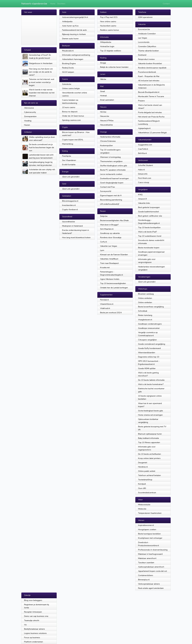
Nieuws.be (105, 116)
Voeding (28, 121)
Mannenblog (68, 144)
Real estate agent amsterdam (151, 588)
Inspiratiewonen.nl (146, 525)
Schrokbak (143, 311)
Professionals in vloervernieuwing (153, 550)
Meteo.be (142, 509)
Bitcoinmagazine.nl (70, 201)
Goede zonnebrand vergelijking (152, 344)
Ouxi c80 (142, 488)
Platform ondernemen (34, 642)
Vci (25, 625)
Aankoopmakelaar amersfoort (151, 567)
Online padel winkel (147, 471)
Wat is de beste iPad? (148, 232)
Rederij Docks (68, 68)
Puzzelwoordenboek (147, 72)
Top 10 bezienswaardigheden (113, 283)
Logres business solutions (35, 633)
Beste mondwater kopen (149, 248)
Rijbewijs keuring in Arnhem (74, 34)
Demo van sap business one (36, 616)
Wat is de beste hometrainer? (151, 384)
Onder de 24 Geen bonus (73, 116)
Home (53, 4)
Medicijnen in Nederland (72, 226)
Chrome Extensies (108, 141)
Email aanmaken (107, 100)
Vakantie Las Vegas (109, 246)
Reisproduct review (146, 59)
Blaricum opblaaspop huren (150, 434)
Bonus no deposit (70, 112)
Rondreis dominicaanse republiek (152, 68)
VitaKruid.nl (105, 308)
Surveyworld (106, 191)
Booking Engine (69, 63)
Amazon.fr (143, 199)
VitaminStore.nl (107, 304)
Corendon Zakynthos (147, 46)
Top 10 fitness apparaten (149, 442)
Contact (166, 4)
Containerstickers (146, 575)
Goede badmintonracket (148, 212)
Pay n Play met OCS (109, 17)
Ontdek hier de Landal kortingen (114, 288)
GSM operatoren (145, 17)
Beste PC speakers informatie (113, 170)
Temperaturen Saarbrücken (150, 513)
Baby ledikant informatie (149, 438)
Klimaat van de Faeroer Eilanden (114, 255)
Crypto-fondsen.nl (70, 209)
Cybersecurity (30, 112)
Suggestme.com (145, 145)
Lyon (102, 250)
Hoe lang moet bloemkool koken (76, 237)
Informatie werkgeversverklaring (76, 55)
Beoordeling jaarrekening (111, 200)
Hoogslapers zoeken (147, 529)
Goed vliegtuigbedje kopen (112, 183)
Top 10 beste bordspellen (149, 227)
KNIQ (140, 195)
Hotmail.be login (107, 46)
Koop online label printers (149, 458)
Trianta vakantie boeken (148, 51)
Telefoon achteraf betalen (149, 475)
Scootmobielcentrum (147, 493)
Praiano (141, 101)
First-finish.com (145, 178)
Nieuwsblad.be (106, 125)
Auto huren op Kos (70, 26)
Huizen (27, 125)
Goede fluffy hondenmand (149, 348)
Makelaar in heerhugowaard (150, 554)
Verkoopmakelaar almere (149, 584)
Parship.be (67, 156)
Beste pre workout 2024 (111, 313)
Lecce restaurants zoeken (111, 174)
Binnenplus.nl (144, 580)
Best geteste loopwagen (149, 207)
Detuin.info (143, 174)
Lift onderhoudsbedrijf (110, 204)
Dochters (61, 4)
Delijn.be (104, 216)
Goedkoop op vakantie (110, 233)
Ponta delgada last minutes (150, 112)
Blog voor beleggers (33, 600)
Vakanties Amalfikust (109, 259)
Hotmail (103, 96)
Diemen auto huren (70, 39)
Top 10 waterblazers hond (150, 236)
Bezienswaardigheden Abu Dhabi (114, 220)
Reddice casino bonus (110, 30)
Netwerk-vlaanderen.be (34, 4)
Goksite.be (67, 84)
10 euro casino (69, 107)
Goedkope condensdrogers (150, 324)
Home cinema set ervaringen (150, 415)
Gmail (103, 91)
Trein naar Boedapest (109, 263)
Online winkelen (145, 298)
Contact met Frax (108, 187)
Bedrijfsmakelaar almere (34, 629)
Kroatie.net (105, 267)
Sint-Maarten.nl (107, 229)
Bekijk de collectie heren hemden (114, 67)
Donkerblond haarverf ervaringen (114, 178)
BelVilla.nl (142, 153)
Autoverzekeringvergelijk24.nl (75, 17)
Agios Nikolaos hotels (110, 279)
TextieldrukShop (145, 480)
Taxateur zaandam (146, 563)
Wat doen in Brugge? (109, 225)
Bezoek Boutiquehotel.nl (149, 92)
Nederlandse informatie (110, 137)
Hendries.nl (143, 467)
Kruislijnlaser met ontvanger (150, 538)
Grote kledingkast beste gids (151, 411)
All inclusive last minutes (149, 81)
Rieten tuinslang (145, 315)
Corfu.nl (104, 242)
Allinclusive (29, 108)
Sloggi (103, 63)
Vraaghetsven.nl (145, 320)
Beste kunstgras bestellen (149, 534)
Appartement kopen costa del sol (153, 571)
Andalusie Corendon (147, 34)
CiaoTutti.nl (143, 149)
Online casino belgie (71, 88)
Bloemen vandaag (146, 294)
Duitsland (142, 55)
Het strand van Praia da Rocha (151, 117)
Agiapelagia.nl (144, 128)
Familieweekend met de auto (74, 30)
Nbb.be (103, 79)
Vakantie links (144, 203)
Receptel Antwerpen (33, 612)
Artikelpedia (67, 21)
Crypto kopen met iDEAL (73, 140)
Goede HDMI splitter (147, 368)
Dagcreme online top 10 (149, 357)
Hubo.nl (141, 170)
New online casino (108, 21)
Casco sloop (144, 182)
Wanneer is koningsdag (110, 157)
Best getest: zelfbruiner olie (150, 216)
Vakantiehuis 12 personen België (152, 133)
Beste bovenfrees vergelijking (151, 307)
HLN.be (103, 112)
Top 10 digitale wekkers (111, 51)
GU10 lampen (68, 72)
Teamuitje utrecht (32, 620)
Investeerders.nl (69, 205)
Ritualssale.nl (68, 51)
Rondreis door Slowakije (111, 237)
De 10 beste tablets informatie (151, 380)
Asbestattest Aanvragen (73, 59)
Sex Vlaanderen (69, 160)
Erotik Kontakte (69, 165)
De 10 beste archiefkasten (150, 454)
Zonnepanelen (30, 116)
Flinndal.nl (104, 300)
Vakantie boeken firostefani (150, 63)
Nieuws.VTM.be (107, 121)
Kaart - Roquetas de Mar (149, 76)
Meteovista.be (144, 505)
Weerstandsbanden (147, 353)
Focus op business (32, 637)
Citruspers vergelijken (147, 340)
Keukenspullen (106, 145)
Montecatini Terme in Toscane (151, 96)
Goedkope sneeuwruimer (149, 328)
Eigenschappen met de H (111, 195)
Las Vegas (143, 38)
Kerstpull (142, 484)
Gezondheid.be (69, 222)
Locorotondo (144, 42)
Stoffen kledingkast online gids (114, 166)
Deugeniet (143, 463)
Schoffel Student (145, 165)
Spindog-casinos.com (71, 120)
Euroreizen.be (144, 29)
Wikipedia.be (106, 42)
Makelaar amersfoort (147, 558)
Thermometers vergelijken (111, 161)
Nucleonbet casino (108, 26)
